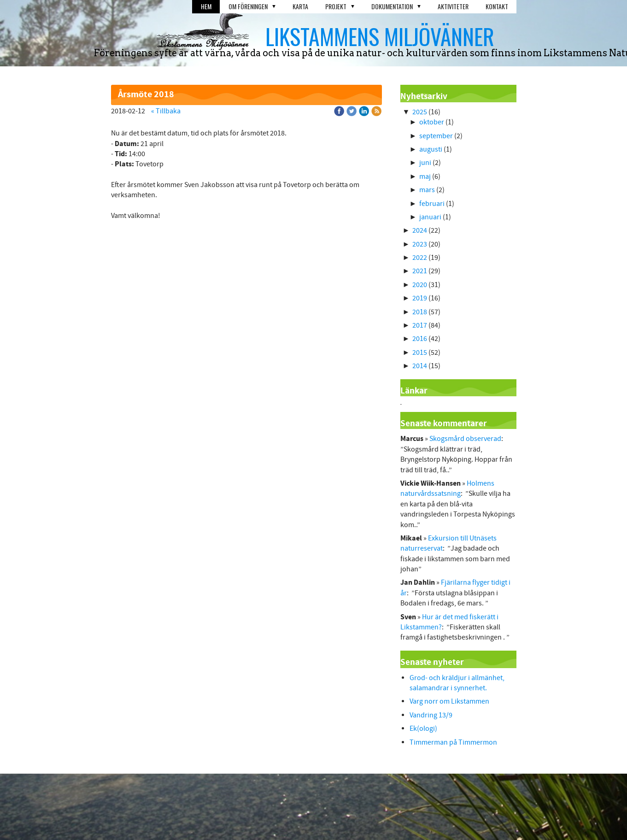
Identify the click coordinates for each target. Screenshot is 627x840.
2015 (420, 352)
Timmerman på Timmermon (453, 742)
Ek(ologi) (423, 728)
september (436, 136)
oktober (432, 122)
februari (432, 204)
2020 (420, 285)
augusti (431, 149)
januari (430, 217)
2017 (420, 325)
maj (425, 176)
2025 (420, 112)
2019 (420, 298)
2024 (420, 230)
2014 (420, 366)
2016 (420, 339)
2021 (420, 271)
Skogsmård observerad (465, 439)
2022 (420, 258)
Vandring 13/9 (431, 715)
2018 (420, 312)
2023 (420, 244)
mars (427, 190)
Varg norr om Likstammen (449, 701)
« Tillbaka (166, 111)
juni (425, 163)
